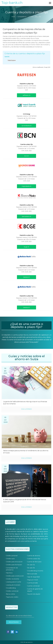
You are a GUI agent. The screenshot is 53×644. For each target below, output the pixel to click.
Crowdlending (11, 588)
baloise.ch (27, 277)
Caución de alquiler (34, 594)
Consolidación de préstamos (12, 569)
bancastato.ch (27, 217)
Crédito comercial (12, 591)
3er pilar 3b (31, 568)
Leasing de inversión (13, 585)
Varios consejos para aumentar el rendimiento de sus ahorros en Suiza (26, 452)
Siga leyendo (26, 409)
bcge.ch (27, 247)
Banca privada (32, 574)
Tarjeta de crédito (12, 597)
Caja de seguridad (33, 577)
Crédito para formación (14, 565)
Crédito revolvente (13, 579)
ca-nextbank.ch (27, 126)
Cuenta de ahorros (34, 556)
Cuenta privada (33, 583)
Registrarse (14, 622)
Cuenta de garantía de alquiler (35, 590)
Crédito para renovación (14, 562)
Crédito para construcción (15, 576)
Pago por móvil (33, 580)
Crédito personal (12, 556)
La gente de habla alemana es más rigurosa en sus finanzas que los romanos (25, 403)
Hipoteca (9, 573)
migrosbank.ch (26, 186)
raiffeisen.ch (27, 95)
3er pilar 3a (31, 565)
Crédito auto (10, 559)
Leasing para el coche (14, 582)
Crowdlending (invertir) (35, 571)
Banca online (11, 594)
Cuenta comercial (33, 586)
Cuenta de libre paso (34, 562)
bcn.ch (27, 156)
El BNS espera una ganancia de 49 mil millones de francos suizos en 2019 (25, 501)
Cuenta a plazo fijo (34, 559)
